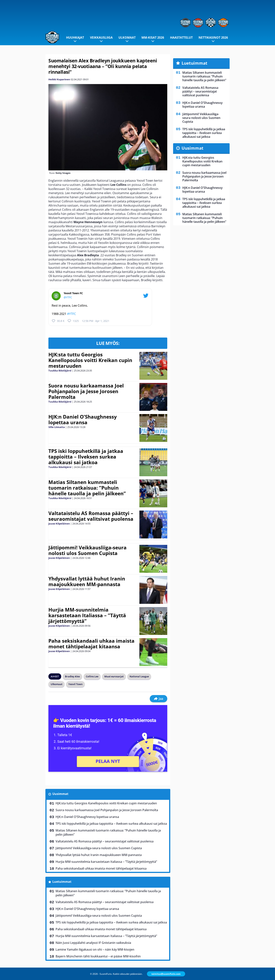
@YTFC (68, 297)
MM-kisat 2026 (153, 38)
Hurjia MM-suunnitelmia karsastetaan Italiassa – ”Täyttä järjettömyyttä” (87, 615)
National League (139, 676)
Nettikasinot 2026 (213, 38)
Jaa (159, 699)
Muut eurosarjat (114, 676)
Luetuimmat (62, 882)
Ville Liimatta (57, 427)
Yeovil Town (75, 684)
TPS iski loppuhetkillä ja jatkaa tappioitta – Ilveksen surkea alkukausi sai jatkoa (86, 457)
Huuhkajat (75, 38)
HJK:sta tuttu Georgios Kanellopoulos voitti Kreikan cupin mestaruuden (90, 360)
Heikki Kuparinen (59, 79)
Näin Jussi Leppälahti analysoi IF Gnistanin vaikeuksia (93, 943)
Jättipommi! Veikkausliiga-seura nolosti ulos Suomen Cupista (87, 550)
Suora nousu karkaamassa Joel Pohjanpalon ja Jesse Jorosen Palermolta (86, 391)
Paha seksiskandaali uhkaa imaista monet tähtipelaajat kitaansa (91, 644)
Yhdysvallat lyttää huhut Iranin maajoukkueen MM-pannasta (87, 581)
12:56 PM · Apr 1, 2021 (95, 321)
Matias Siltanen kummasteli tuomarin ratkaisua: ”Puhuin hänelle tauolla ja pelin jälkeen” (87, 488)
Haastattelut (181, 38)
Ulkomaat (127, 38)
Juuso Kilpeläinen (59, 524)
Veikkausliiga (101, 38)
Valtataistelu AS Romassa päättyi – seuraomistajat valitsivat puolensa (91, 516)
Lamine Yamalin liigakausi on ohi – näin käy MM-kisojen (95, 949)
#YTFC (72, 314)
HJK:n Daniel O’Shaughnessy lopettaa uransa (83, 420)
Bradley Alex (72, 676)
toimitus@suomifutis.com (166, 974)
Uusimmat (60, 794)
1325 (73, 321)
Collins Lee (92, 676)
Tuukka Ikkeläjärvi (60, 371)
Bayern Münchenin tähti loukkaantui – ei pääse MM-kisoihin (98, 956)
